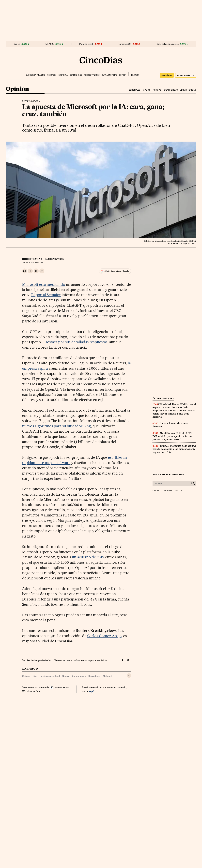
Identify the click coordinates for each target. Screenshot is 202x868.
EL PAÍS (134, 74)
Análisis (146, 90)
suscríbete (167, 75)
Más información (31, 691)
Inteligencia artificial (50, 676)
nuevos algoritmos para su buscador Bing (56, 426)
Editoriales (135, 90)
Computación (79, 676)
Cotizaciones (76, 75)
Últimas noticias (109, 75)
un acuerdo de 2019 (88, 557)
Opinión (123, 75)
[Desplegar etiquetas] (129, 676)
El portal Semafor (46, 295)
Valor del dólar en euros (168, 44)
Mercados (52, 75)
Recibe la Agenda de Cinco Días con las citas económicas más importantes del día (67, 660)
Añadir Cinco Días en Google (117, 271)
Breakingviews (171, 90)
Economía (63, 75)
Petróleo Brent (86, 44)
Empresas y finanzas (35, 75)
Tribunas (157, 90)
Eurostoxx (167, 490)
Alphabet (107, 676)
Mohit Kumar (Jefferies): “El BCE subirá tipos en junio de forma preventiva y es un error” (172, 436)
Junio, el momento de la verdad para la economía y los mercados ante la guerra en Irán (174, 449)
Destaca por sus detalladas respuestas (76, 342)
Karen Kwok (54, 259)
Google (66, 676)
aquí (91, 691)
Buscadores (94, 676)
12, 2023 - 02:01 (32, 263)
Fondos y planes (92, 75)
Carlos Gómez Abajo (104, 636)
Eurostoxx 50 (125, 44)
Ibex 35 (17, 44)
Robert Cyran (32, 259)
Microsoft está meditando (44, 284)
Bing (35, 676)
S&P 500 (50, 44)
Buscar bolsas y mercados (168, 474)
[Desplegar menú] (8, 60)
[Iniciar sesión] (186, 75)
